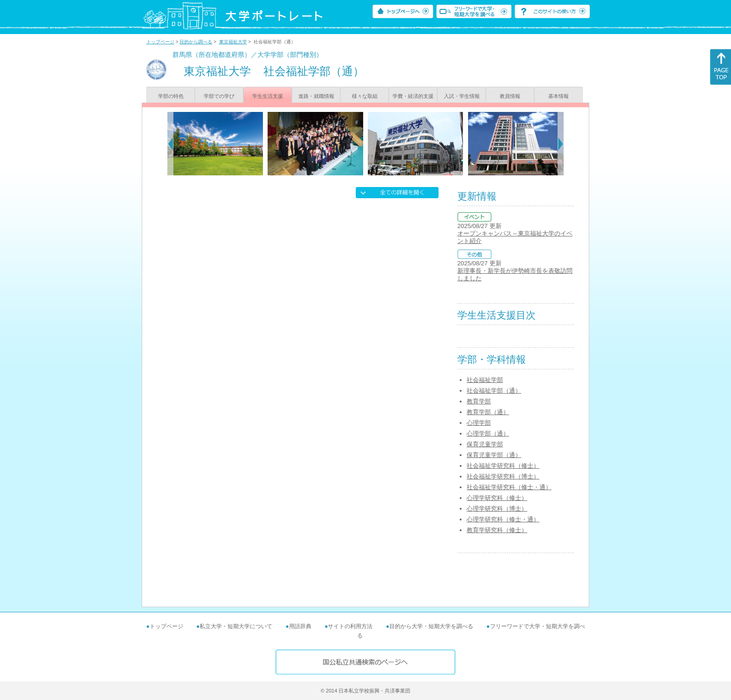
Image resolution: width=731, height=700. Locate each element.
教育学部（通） (488, 412)
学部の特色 (171, 96)
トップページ (160, 42)
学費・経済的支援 (413, 96)
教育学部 (479, 401)
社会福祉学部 (485, 380)
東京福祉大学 (233, 42)
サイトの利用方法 (350, 626)
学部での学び (219, 96)
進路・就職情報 (316, 96)
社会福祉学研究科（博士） (503, 476)
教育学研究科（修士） (497, 530)
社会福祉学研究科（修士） (503, 466)
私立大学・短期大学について (236, 626)
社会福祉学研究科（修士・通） (509, 487)
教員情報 (510, 96)
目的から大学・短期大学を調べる (431, 626)
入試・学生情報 (462, 96)
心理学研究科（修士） (497, 498)
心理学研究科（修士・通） (503, 519)
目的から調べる (196, 42)
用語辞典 (300, 626)
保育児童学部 (485, 444)
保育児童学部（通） (494, 455)
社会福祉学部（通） (494, 391)
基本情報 (559, 96)
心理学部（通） (488, 433)
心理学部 (479, 423)
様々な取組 (365, 96)
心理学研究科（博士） (497, 509)
